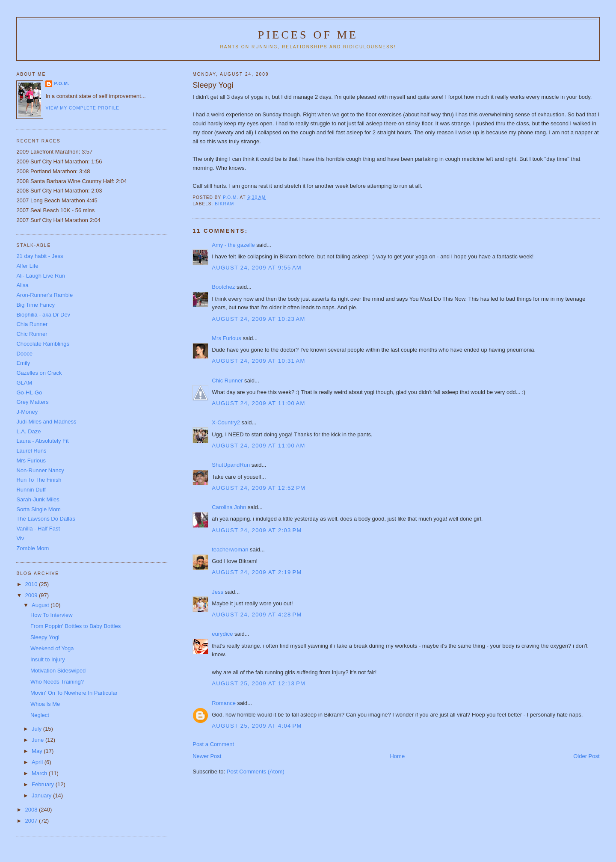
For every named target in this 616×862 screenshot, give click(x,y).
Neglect (40, 715)
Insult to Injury (48, 659)
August (41, 605)
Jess (218, 592)
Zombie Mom (33, 548)
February (44, 784)
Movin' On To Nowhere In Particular (74, 693)
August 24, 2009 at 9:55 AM (257, 268)
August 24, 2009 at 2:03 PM (257, 530)
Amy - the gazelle (233, 245)
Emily (23, 363)
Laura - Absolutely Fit (42, 441)
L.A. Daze (28, 431)
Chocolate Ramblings (43, 344)
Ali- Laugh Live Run (40, 276)
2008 (32, 810)
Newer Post (207, 756)
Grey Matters (32, 402)
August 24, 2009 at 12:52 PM (259, 488)
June (38, 740)
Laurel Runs (31, 451)
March (40, 773)
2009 (32, 595)
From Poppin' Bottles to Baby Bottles (76, 626)
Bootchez (223, 287)
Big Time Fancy (36, 305)
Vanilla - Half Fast (38, 529)
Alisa (22, 285)
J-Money (27, 412)
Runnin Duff (31, 490)
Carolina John (229, 507)
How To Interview (52, 615)
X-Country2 (226, 422)
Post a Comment (213, 744)
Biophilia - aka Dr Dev (43, 315)
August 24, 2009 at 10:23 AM (258, 319)
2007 (32, 821)
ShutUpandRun (231, 465)
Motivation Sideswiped (58, 671)
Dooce (24, 354)
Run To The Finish (39, 480)
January (42, 795)
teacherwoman (230, 549)
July (37, 729)
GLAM (24, 383)
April (38, 762)
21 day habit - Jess (40, 256)
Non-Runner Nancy (40, 470)
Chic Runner (227, 381)
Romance (224, 703)
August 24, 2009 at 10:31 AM (258, 361)
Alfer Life (27, 266)
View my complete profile (82, 108)
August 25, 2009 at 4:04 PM (257, 726)
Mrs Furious (227, 338)
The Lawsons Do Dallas (46, 519)
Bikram (224, 204)
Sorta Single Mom (38, 509)
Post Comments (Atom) (256, 772)
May (38, 751)
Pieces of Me (308, 35)
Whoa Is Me (45, 704)
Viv (20, 538)
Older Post (586, 756)
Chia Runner (32, 324)
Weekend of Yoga (52, 648)
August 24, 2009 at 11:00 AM (258, 403)
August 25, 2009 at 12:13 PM (259, 683)
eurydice (222, 634)
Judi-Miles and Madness (46, 422)
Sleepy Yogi (45, 637)
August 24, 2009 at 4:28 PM (257, 615)
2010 (32, 584)
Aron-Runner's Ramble (44, 295)
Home (397, 756)
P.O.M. (62, 84)
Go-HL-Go (29, 392)
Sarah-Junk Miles (38, 499)
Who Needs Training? (57, 682)
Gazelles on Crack (39, 373)
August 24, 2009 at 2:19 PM (257, 572)
